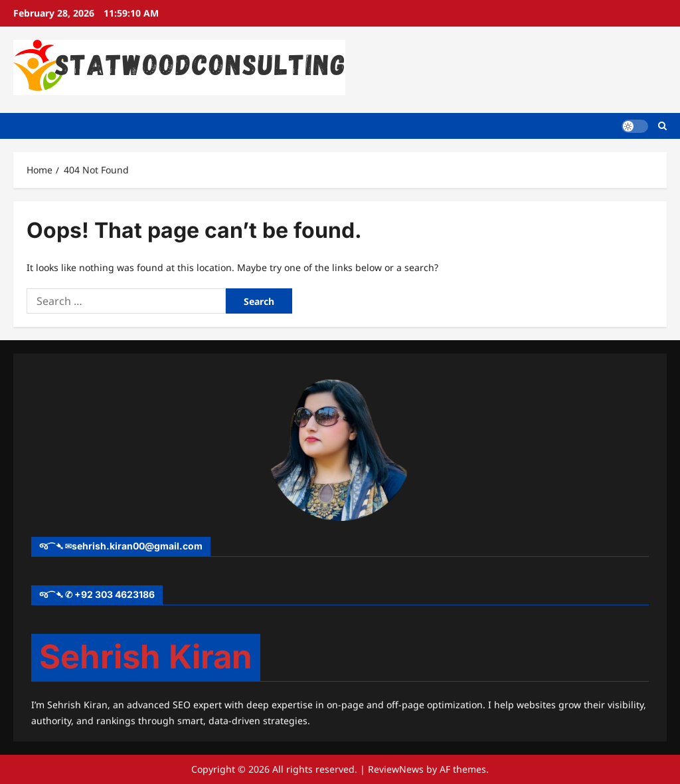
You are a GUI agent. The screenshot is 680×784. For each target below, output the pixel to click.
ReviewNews (396, 769)
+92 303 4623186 (115, 594)
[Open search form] (662, 126)
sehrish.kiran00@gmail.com (137, 546)
